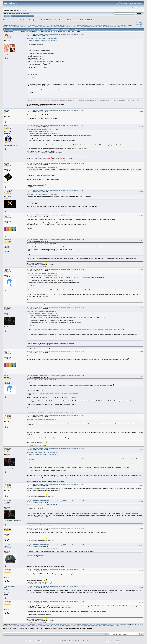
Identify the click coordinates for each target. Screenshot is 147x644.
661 (113, 27)
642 (68, 27)
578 (45, 25)
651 (89, 27)
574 (35, 25)
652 (92, 27)
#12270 (141, 352)
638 (59, 27)
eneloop (7, 215)
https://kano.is (33, 157)
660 (111, 27)
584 (59, 25)
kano (6, 125)
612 (125, 25)
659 (108, 27)
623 (23, 27)
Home (8, 16)
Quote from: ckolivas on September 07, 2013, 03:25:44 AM (43, 40)
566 (16, 25)
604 (106, 25)
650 (87, 27)
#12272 (141, 416)
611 (123, 25)
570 (26, 25)
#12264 (141, 164)
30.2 (23, 14)
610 (121, 25)
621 (18, 27)
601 (99, 25)
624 (25, 27)
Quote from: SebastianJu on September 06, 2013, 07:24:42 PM (43, 130)
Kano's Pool (34, 304)
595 (85, 25)
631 (42, 27)
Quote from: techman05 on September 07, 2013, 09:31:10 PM (42, 452)
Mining (20, 20)
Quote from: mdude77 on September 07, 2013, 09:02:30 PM (42, 311)
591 (76, 25)
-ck (5, 34)
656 (101, 27)
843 (124, 27)
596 (87, 25)
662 (115, 27)
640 (63, 27)
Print (141, 26)
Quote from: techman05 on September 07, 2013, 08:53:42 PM (42, 273)
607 (114, 25)
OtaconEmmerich (10, 586)
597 (90, 25)
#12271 (141, 377)
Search (17, 16)
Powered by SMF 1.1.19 (64, 641)
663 (118, 27)
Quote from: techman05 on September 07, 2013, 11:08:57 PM (42, 505)
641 (66, 27)
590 (73, 25)
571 (28, 25)
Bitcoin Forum (7, 20)
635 (51, 27)
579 (47, 25)
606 (111, 25)
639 (61, 27)
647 (80, 27)
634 (49, 27)
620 (16, 27)
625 (28, 27)
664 (120, 27)
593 (80, 25)
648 (82, 27)
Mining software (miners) (31, 20)
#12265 (141, 191)
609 (118, 25)
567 (19, 25)
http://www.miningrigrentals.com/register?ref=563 (40, 266)
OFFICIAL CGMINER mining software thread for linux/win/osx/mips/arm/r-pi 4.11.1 (66, 20)
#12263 (141, 126)
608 (116, 25)
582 (54, 25)
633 (47, 27)
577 (42, 25)
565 (14, 25)
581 (52, 25)
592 (78, 25)
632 (44, 27)
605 (109, 25)
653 (94, 27)
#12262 (141, 111)
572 (31, 25)
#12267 (141, 241)
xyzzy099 (7, 545)
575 (38, 25)
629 (37, 27)
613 (128, 25)
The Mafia (7, 110)
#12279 (141, 587)
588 (69, 25)
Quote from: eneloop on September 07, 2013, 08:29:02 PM (42, 244)
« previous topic (138, 23)
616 (7, 27)
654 (97, 27)
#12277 (141, 546)
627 (33, 27)
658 (106, 27)
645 (75, 27)
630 (40, 27)
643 (70, 27)
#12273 (141, 449)
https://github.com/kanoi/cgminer (69, 160)
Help (13, 16)
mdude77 (7, 269)
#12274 (141, 485)
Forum (86, 157)
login (20, 10)
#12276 (141, 529)
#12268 (141, 270)
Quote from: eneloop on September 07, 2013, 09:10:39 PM (42, 380)
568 (21, 25)
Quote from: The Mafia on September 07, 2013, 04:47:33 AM (42, 38)
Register (27, 16)
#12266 (141, 216)
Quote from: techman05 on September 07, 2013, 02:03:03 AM (42, 167)
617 (9, 27)
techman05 (8, 240)
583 (57, 25)
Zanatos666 (8, 307)
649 (85, 27)
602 (102, 25)
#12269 (141, 308)
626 (30, 27)
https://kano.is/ (43, 159)
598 (92, 25)
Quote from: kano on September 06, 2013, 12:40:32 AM (42, 131)
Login (22, 16)
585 (61, 25)
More (32, 16)
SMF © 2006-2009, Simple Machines (80, 641)
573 (33, 25)
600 (97, 25)
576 (40, 25)
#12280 (141, 602)
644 (73, 27)
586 (64, 25)
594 (83, 25)
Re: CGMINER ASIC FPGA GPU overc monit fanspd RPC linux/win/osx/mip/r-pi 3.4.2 (57, 34)
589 (71, 25)
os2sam (7, 163)
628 (35, 27)
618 (11, 27)
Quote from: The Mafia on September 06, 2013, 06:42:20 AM (42, 194)
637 (56, 27)
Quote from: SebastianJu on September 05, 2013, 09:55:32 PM (45, 133)
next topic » (140, 24)
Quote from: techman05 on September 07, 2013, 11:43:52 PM (42, 549)
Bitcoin (15, 20)
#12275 (141, 502)
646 (78, 27)
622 (21, 27)
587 (66, 25)
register (24, 10)
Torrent (27, 14)
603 (104, 25)
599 (95, 25)
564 (12, 25)
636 (54, 27)
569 (24, 25)
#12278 (141, 570)
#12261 (141, 35)
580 (50, 25)
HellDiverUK (8, 190)
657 (104, 27)
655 (99, 27)
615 (4, 27)
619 (14, 27)
